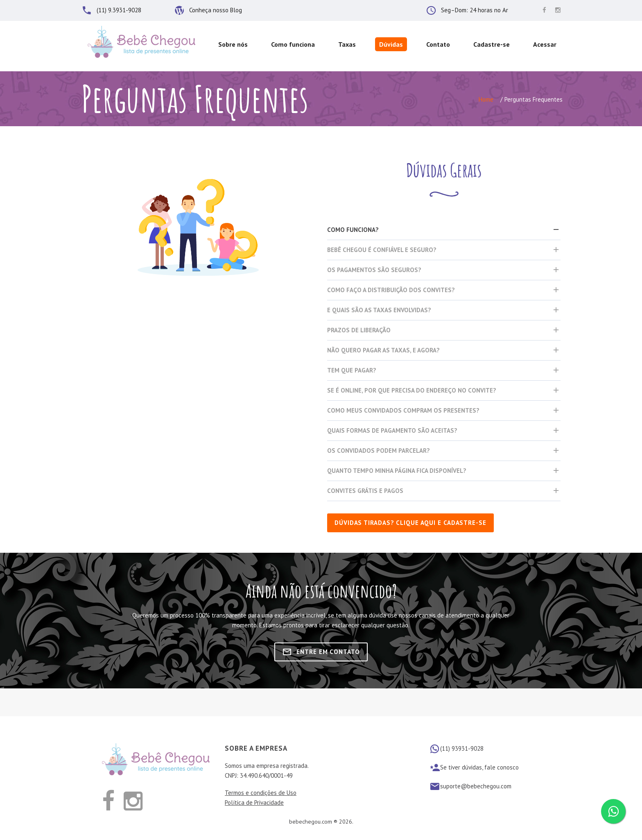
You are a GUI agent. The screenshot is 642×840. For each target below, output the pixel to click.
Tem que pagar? (352, 370)
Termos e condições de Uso (261, 793)
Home (486, 99)
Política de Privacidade (254, 803)
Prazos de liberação (359, 330)
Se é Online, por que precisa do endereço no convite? (412, 390)
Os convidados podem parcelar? (379, 451)
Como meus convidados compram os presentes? (403, 410)
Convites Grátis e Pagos (365, 491)
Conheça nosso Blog (216, 10)
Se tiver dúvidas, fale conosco (479, 767)
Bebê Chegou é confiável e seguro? (382, 250)
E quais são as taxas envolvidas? (379, 310)
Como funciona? (353, 230)
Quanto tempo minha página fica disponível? (397, 471)
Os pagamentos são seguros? (374, 270)
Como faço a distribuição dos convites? (391, 290)
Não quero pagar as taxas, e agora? (383, 350)
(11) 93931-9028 (462, 748)
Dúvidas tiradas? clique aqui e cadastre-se (410, 523)
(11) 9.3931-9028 (119, 10)
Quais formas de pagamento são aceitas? (392, 430)
